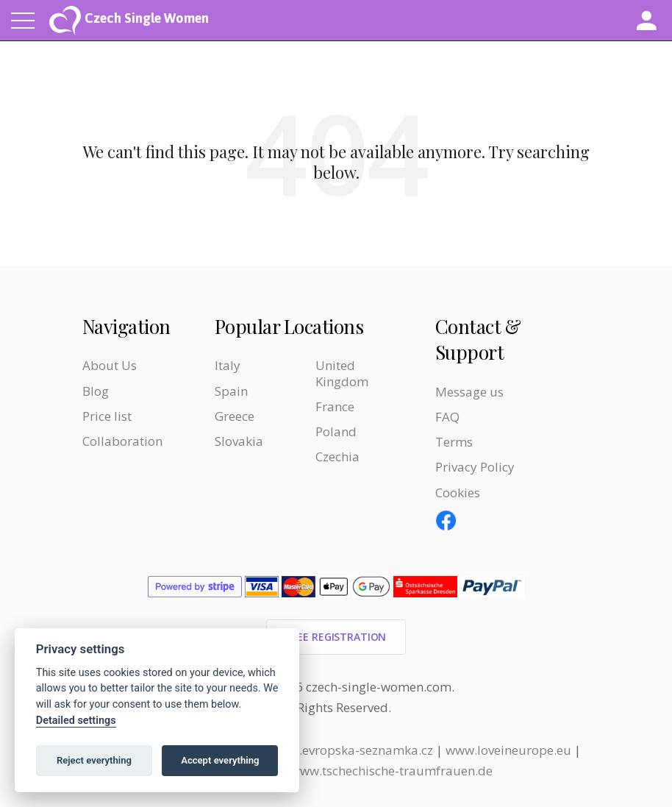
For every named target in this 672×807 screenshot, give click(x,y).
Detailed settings (76, 721)
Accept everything (220, 760)
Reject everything (94, 760)
